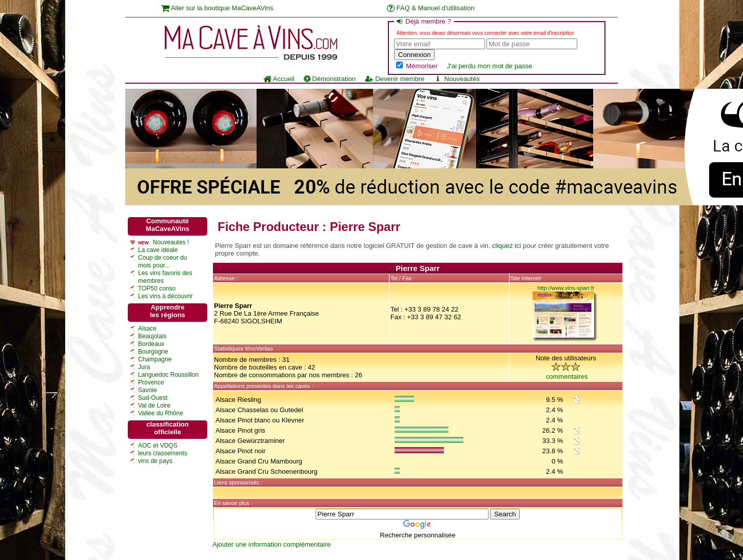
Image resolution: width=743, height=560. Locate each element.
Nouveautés (457, 79)
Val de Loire (154, 405)
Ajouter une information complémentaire (272, 544)
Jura (144, 367)
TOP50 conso (157, 288)
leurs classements (163, 453)
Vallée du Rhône (161, 413)
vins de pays (155, 461)
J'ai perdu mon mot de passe (490, 66)
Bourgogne (153, 352)
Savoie (148, 390)
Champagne (155, 359)
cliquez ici (506, 246)
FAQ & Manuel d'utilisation (431, 8)
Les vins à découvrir (165, 296)
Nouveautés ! (171, 242)
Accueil (279, 79)
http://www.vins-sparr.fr (566, 288)
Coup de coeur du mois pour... (162, 262)
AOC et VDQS (158, 446)
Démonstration (330, 79)
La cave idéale (158, 250)
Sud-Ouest (153, 398)
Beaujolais (152, 336)
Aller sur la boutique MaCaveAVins (217, 8)
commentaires (567, 376)
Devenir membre (395, 79)
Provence (151, 382)
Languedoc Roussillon (168, 375)
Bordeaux (151, 344)
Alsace (147, 329)
